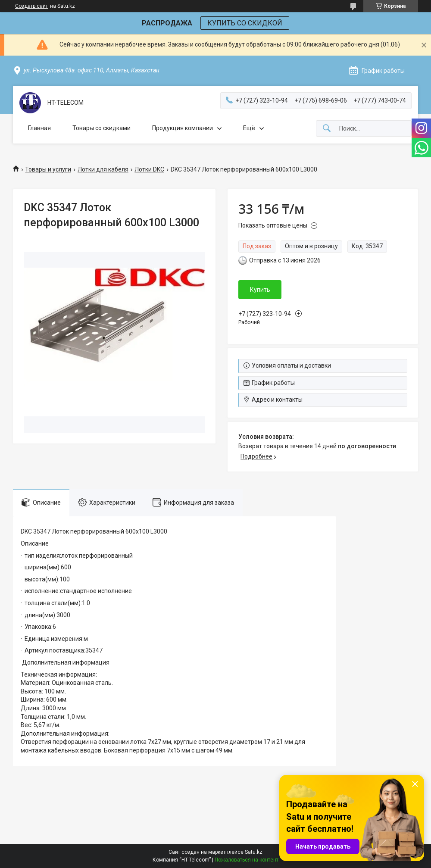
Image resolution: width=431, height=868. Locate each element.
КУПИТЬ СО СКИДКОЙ (245, 23)
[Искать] (327, 129)
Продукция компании (183, 128)
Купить (260, 290)
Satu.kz (254, 852)
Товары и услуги (48, 169)
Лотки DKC (149, 169)
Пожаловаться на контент (247, 860)
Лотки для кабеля (103, 169)
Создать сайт (31, 6)
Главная (39, 128)
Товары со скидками (102, 128)
